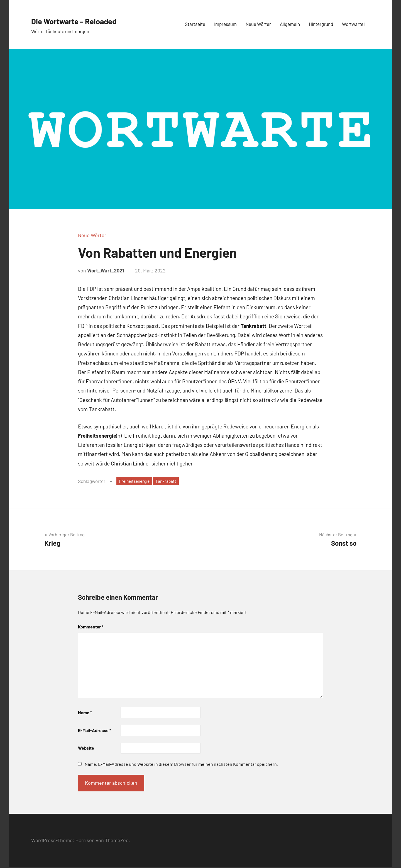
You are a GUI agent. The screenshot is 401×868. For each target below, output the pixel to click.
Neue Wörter (258, 24)
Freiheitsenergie (136, 481)
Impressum (225, 24)
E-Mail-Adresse (95, 731)
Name (85, 713)
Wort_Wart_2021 (106, 270)
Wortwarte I (354, 24)
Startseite (195, 24)
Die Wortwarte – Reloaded (88, 20)
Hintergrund (321, 24)
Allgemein (290, 24)
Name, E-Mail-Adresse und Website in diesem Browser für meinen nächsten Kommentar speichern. (181, 765)
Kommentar (91, 627)
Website (86, 749)
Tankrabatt (170, 481)
